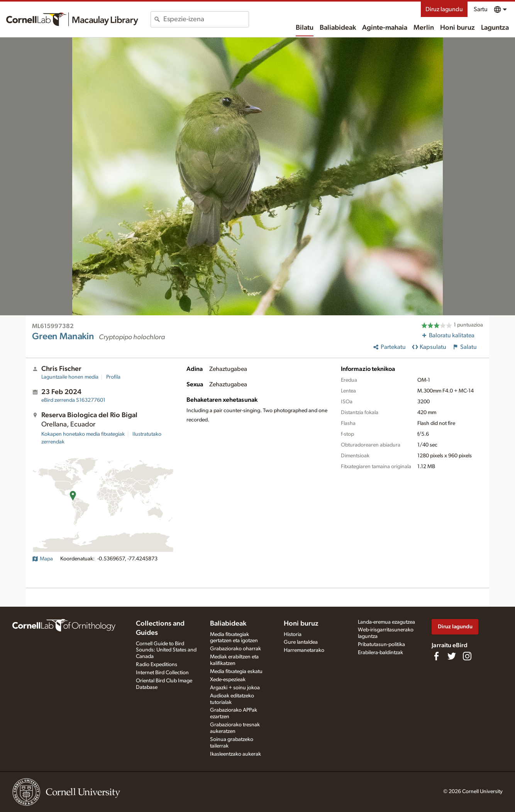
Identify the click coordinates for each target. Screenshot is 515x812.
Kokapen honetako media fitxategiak (83, 434)
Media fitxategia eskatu (236, 672)
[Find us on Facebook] (436, 656)
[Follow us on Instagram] (467, 656)
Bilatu (305, 28)
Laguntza (495, 28)
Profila (113, 377)
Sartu (481, 9)
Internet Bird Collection (162, 673)
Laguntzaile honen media (70, 377)
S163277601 (73, 400)
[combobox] (206, 19)
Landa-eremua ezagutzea (386, 622)
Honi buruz (457, 28)
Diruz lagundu (444, 9)
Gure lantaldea (301, 642)
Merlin (424, 28)
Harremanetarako (304, 650)
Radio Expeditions (157, 665)
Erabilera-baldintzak (380, 653)
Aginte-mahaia (385, 28)
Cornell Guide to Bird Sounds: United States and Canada (166, 650)
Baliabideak (338, 28)
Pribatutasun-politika (381, 645)
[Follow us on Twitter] (452, 656)
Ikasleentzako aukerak (235, 754)
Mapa (42, 559)
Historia (293, 634)
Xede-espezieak (228, 680)
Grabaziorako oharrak (235, 649)
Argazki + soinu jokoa (235, 688)
